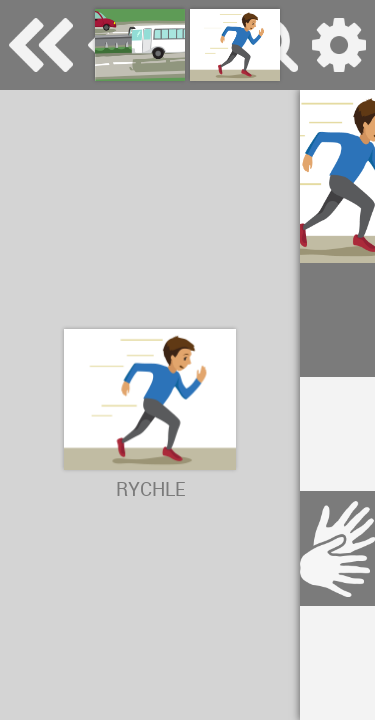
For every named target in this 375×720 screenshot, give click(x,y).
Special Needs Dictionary (41, 45)
